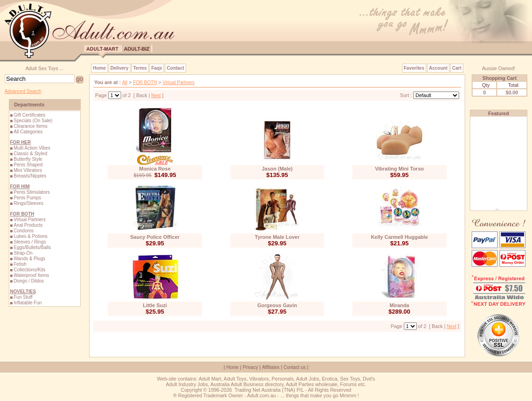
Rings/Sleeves (28, 203)
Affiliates (271, 367)
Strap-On (23, 253)
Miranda (399, 305)
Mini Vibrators (28, 170)
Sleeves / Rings (29, 242)
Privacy (250, 367)
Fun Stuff (23, 297)
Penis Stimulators (32, 192)
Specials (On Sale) (33, 121)
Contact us (295, 367)
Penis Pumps (27, 198)
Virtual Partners (29, 220)
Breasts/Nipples (30, 176)
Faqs (157, 68)
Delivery (120, 68)
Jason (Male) (277, 169)
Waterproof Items (31, 275)
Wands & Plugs (29, 259)
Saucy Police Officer (155, 237)
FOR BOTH (145, 82)
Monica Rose (155, 169)
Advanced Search (23, 91)
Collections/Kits (29, 270)
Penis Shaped (28, 165)
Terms (140, 68)
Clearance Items (30, 126)
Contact (175, 68)
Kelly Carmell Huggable (399, 237)
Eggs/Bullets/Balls (32, 247)
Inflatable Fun (28, 303)
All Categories (28, 132)
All (125, 82)
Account (438, 68)
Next (156, 95)
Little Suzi (155, 305)
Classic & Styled (30, 154)
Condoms (23, 231)
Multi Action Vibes (32, 148)
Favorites (414, 68)
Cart (457, 68)
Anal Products (28, 225)
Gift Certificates (29, 115)
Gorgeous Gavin (277, 305)
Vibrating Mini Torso (399, 169)
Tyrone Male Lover (277, 237)
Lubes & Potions (30, 236)
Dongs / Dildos (29, 281)
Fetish (20, 264)
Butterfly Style (28, 159)
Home (99, 68)
